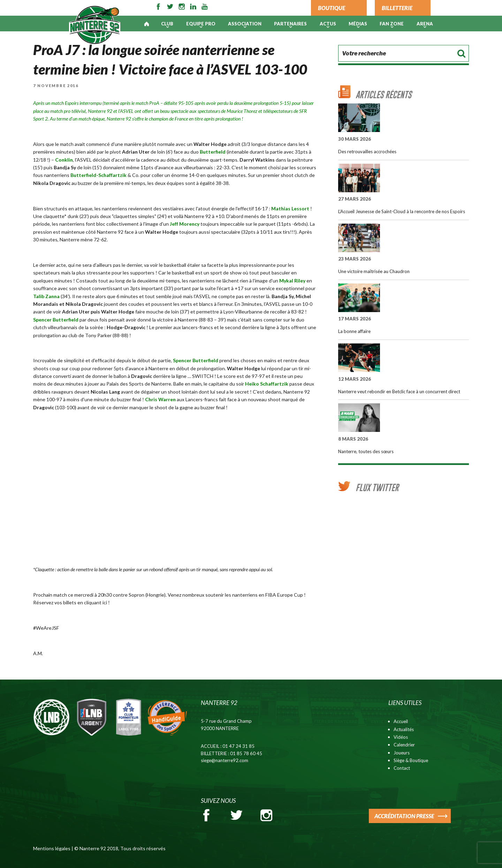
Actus (328, 24)
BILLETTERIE (397, 8)
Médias (358, 24)
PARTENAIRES (290, 24)
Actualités (404, 729)
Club (167, 24)
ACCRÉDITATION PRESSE (404, 816)
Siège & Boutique (411, 760)
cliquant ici (96, 602)
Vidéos (401, 737)
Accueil (401, 721)
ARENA (425, 24)
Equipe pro (201, 24)
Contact (402, 768)
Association (245, 24)
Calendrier (404, 745)
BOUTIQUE (332, 8)
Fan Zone (392, 24)
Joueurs (402, 753)
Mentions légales (52, 848)
